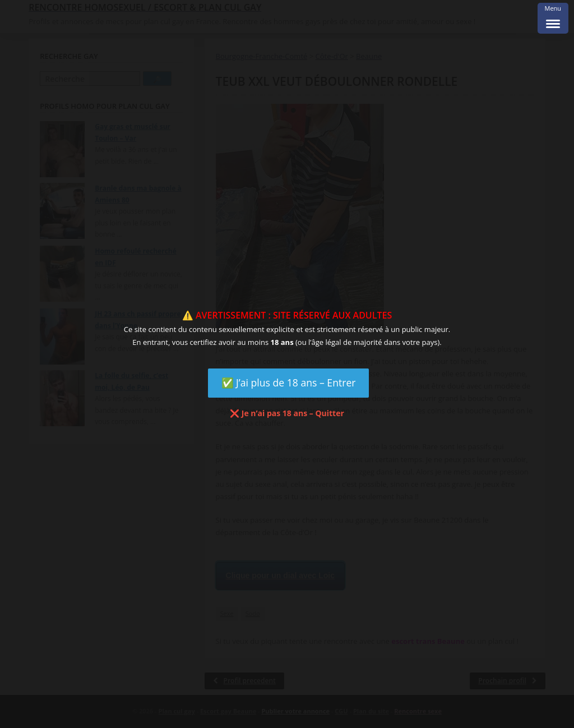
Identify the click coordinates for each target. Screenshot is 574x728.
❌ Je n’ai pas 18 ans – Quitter (287, 413)
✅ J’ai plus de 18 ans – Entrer (289, 383)
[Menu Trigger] (553, 18)
